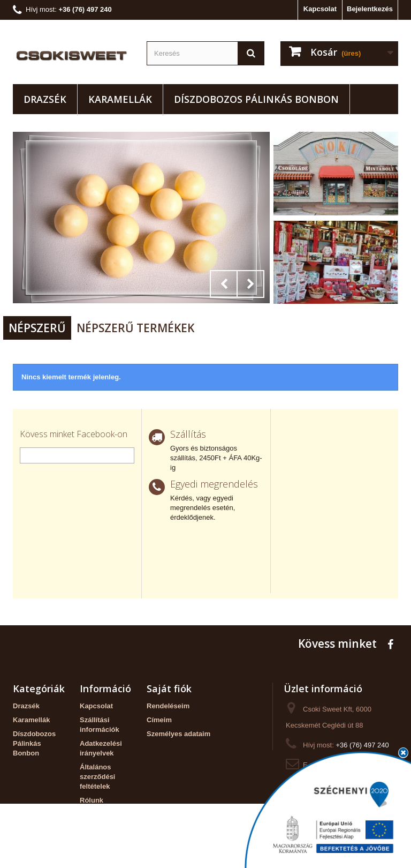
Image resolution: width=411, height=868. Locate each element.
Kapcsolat (320, 9)
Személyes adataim (178, 734)
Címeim (159, 720)
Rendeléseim (168, 706)
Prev (224, 284)
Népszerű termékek (135, 328)
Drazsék (45, 99)
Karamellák (120, 99)
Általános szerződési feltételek (97, 777)
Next (250, 284)
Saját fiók (169, 689)
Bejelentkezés (370, 9)
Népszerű (37, 328)
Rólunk (92, 800)
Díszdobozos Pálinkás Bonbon (256, 99)
